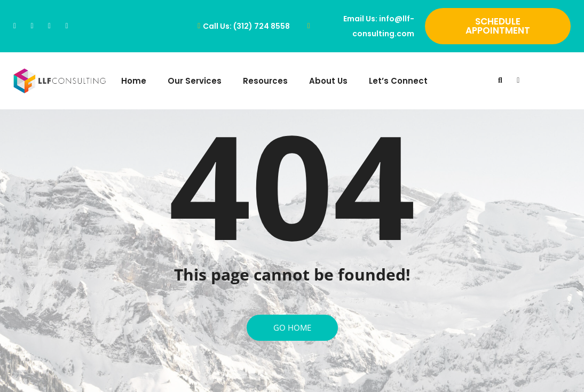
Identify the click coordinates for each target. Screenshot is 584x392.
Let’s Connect (398, 81)
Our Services (195, 81)
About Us (328, 81)
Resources (265, 81)
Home (134, 81)
